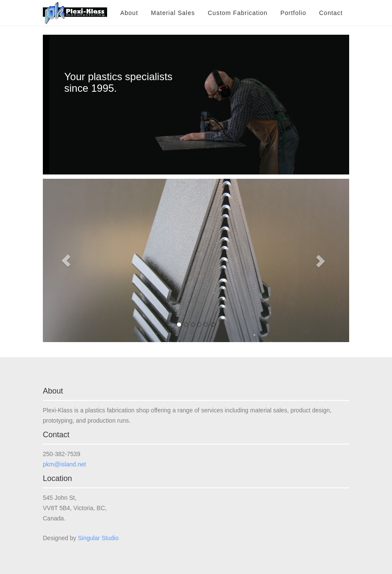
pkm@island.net (64, 464)
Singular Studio (98, 538)
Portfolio (293, 13)
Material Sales (173, 13)
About (129, 13)
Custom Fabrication (238, 13)
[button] (66, 260)
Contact (331, 13)
